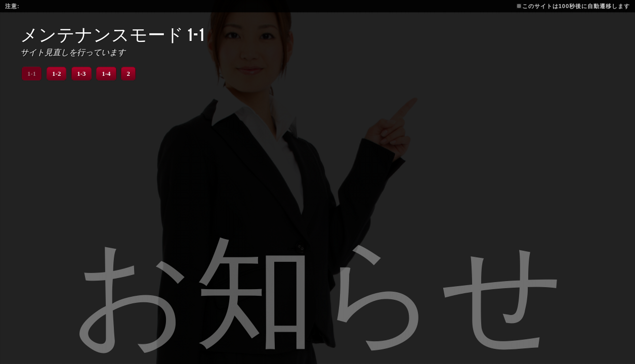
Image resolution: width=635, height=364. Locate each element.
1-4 (106, 74)
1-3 (81, 74)
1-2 (56, 74)
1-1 (32, 74)
